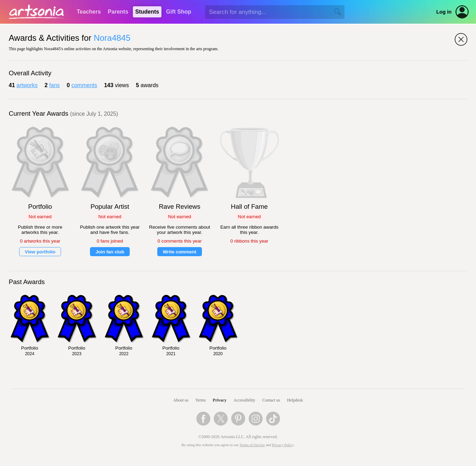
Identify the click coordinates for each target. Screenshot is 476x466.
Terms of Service (252, 445)
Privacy (220, 400)
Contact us (271, 400)
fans (54, 85)
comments (84, 85)
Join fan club (110, 252)
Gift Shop (179, 12)
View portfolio (40, 252)
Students (147, 12)
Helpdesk (295, 400)
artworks (27, 85)
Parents (118, 12)
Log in (444, 12)
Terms (201, 400)
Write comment (180, 252)
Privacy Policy (283, 445)
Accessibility (244, 400)
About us (181, 400)
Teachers (89, 12)
